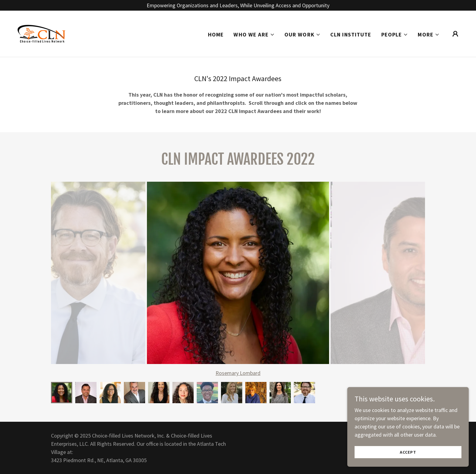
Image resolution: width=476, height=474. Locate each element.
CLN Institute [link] (351, 34)
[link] (41, 33)
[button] (254, 35)
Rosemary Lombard (238, 373)
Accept (408, 452)
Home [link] (216, 34)
